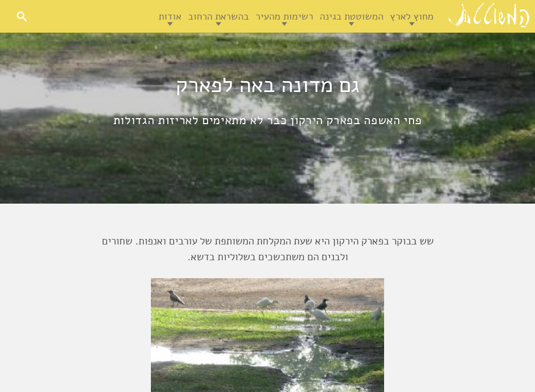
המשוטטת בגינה (352, 16)
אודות (170, 16)
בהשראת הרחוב (218, 16)
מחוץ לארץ (412, 16)
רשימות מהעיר (284, 16)
